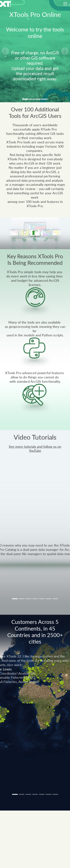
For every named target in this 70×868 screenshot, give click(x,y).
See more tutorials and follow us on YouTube (35, 449)
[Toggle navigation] (65, 4)
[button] (5, 51)
